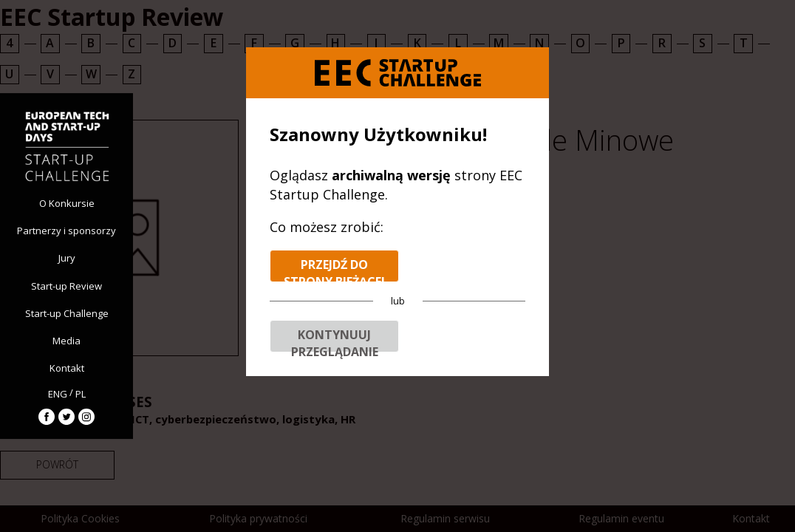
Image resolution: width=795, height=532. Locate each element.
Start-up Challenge (67, 313)
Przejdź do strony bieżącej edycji (334, 269)
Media (66, 341)
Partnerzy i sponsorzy (66, 231)
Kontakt (67, 368)
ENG (58, 394)
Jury (67, 258)
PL (81, 394)
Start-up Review (66, 286)
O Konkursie (67, 203)
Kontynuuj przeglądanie (335, 340)
